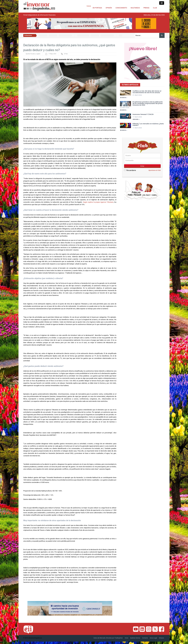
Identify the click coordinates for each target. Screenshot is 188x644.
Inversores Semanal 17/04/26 (143, 114)
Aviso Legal (153, 638)
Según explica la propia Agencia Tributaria (98, 202)
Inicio (127, 638)
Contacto (145, 638)
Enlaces (161, 638)
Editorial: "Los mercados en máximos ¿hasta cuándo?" (148, 124)
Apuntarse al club (155, 170)
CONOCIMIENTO (121, 8)
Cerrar (89, 6)
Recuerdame (130, 170)
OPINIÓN (109, 8)
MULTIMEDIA (135, 8)
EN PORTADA (97, 8)
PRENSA (146, 8)
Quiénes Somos (135, 638)
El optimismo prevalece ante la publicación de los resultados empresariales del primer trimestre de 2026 (148, 103)
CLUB (155, 8)
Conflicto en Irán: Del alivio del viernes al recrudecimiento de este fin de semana (147, 92)
